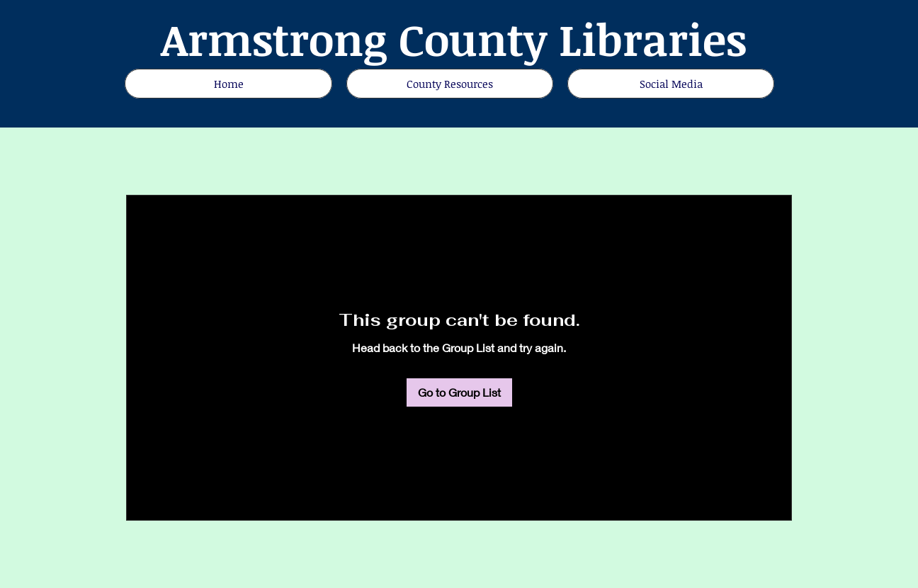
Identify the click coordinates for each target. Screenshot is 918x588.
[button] (671, 84)
